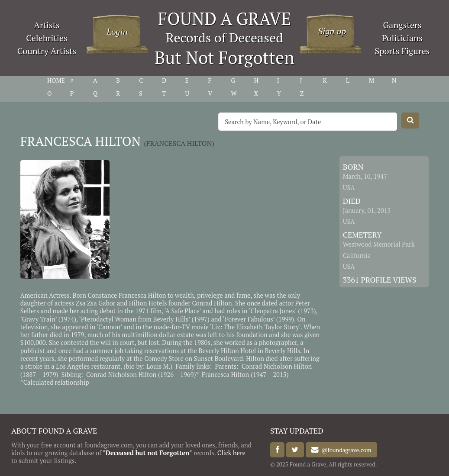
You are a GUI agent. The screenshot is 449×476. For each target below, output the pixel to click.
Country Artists (47, 51)
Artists (47, 25)
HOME (56, 80)
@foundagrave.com (345, 450)
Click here (231, 453)
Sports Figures (402, 51)
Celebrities (47, 38)
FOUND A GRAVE (225, 18)
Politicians (402, 38)
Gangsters (402, 25)
